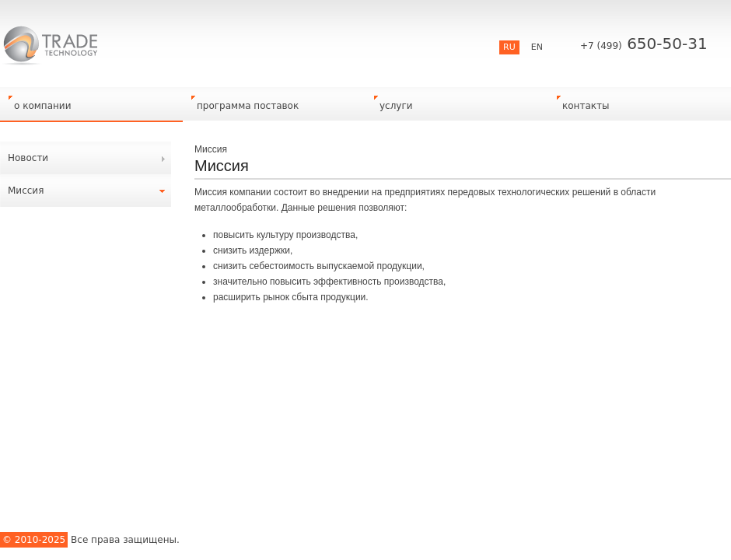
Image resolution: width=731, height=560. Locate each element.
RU (509, 47)
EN (537, 47)
